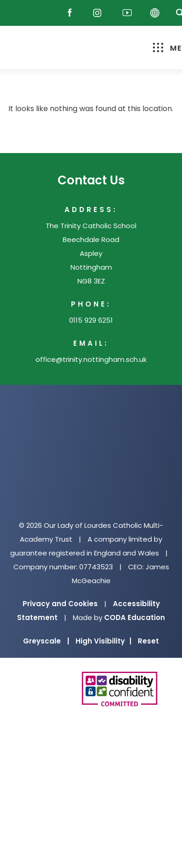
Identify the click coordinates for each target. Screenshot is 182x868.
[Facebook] (72, 13)
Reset (148, 641)
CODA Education (135, 617)
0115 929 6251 (91, 320)
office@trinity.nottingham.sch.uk (91, 359)
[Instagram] (100, 13)
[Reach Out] (21, 13)
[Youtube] (127, 13)
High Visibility (103, 641)
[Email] (46, 13)
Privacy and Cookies (60, 604)
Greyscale (46, 641)
